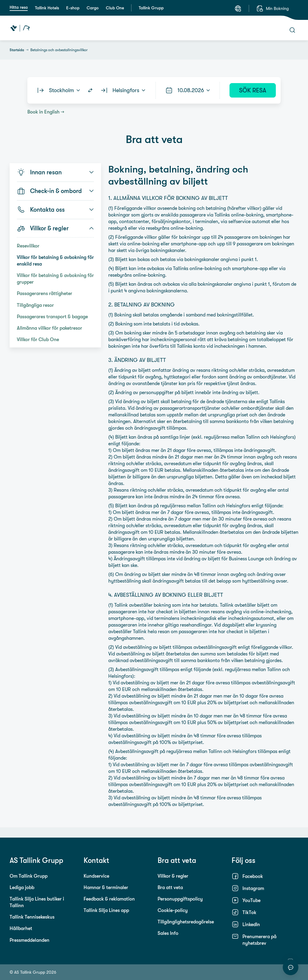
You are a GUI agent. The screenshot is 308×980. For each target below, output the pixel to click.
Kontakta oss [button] (55, 210)
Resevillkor (28, 246)
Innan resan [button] (55, 172)
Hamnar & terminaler (106, 887)
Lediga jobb (22, 887)
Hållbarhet (21, 928)
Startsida (17, 50)
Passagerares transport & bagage (52, 316)
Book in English (43, 112)
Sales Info (168, 933)
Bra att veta (170, 887)
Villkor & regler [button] (55, 228)
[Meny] (257, 28)
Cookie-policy (173, 910)
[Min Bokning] (273, 8)
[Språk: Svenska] (238, 8)
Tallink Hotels (47, 8)
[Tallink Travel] (20, 28)
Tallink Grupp (151, 8)
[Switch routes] (90, 90)
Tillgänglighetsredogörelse (186, 922)
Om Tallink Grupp (29, 876)
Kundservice (96, 876)
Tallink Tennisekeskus (32, 917)
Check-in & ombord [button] (55, 191)
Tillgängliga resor (35, 305)
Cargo (93, 8)
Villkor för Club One (38, 339)
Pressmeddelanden (29, 940)
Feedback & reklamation (109, 899)
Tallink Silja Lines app (106, 910)
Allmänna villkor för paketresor (49, 328)
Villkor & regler (173, 876)
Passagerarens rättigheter (45, 293)
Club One (115, 8)
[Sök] (292, 30)
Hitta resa (19, 7)
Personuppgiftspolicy (180, 899)
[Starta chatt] (291, 967)
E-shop (73, 8)
